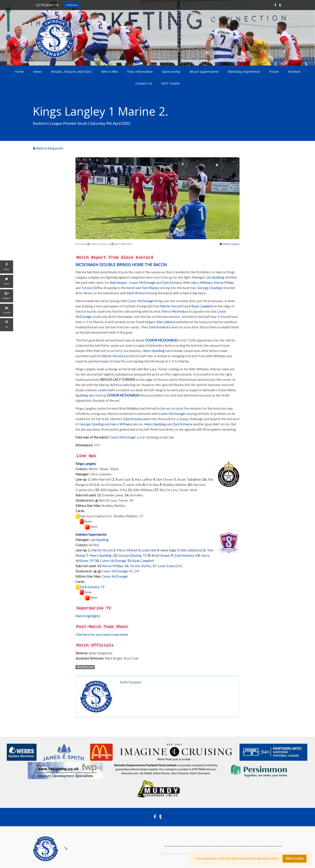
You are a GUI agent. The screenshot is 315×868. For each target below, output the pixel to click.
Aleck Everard (85, 667)
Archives (294, 71)
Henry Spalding (153, 351)
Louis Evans (166, 566)
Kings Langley (86, 464)
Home (19, 71)
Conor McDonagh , (120, 571)
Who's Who (110, 71)
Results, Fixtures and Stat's (72, 71)
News (37, 71)
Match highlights (88, 616)
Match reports (230, 244)
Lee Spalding (215, 277)
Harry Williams (202, 282)
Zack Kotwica (172, 282)
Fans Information (140, 71)
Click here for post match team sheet (102, 634)
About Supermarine (204, 71)
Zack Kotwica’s (159, 327)
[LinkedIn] (7, 310)
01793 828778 (46, 5)
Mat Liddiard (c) (192, 550)
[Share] (7, 267)
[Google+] (7, 296)
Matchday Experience (244, 71)
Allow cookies (295, 858)
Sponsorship (171, 71)
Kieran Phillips (113, 566)
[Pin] (7, 325)
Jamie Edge (168, 550)
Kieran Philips (224, 282)
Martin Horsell (171, 306)
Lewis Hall (149, 550)
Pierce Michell (127, 550)
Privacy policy (171, 839)
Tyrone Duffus (92, 288)
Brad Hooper (161, 555)
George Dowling (209, 288)
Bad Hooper (119, 282)
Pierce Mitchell (172, 311)
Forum (274, 71)
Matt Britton (136, 293)
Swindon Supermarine (91, 534)
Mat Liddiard (165, 322)
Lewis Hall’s (107, 390)
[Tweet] (7, 281)
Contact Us (144, 83)
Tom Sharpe (150, 288)
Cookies (208, 839)
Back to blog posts (48, 148)
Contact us (72, 5)
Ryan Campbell (202, 306)
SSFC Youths (171, 83)
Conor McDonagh (142, 282)
